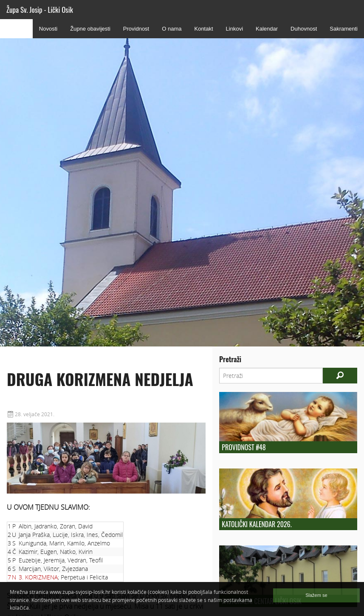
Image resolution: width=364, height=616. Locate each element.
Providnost (136, 29)
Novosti (48, 29)
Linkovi (234, 29)
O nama (172, 29)
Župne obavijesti (90, 29)
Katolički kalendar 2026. (257, 524)
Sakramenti (344, 29)
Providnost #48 (244, 447)
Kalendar (267, 29)
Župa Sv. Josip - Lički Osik (40, 10)
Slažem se (316, 595)
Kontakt (203, 29)
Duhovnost (304, 29)
